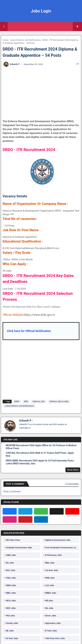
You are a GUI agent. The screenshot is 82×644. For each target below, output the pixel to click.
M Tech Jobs (12, 638)
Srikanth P (25, 421)
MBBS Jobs (51, 593)
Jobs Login (41, 11)
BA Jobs (10, 563)
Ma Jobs (49, 608)
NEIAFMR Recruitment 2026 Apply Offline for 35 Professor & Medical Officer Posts (41, 447)
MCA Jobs (11, 601)
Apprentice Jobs (53, 623)
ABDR (17, 402)
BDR (26, 402)
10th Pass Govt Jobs (55, 638)
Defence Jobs (39, 402)
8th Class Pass (13, 540)
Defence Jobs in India (59, 402)
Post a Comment (12, 492)
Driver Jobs (51, 616)
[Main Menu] (4, 27)
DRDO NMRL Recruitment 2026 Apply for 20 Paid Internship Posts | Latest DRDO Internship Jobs (40, 462)
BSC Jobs (11, 570)
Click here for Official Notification (29, 331)
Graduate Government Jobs (19, 548)
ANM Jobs (11, 555)
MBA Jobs (11, 593)
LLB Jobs (50, 585)
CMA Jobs (11, 578)
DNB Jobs (50, 578)
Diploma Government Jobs (58, 540)
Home (5, 40)
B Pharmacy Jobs (54, 555)
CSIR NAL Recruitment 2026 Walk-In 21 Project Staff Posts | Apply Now (40, 454)
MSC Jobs (11, 608)
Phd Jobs (10, 616)
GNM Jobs (11, 585)
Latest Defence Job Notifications (25, 40)
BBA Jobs (50, 563)
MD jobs (49, 601)
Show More (73, 470)
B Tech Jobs (51, 631)
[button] (77, 27)
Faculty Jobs (12, 623)
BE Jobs (10, 631)
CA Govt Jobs (52, 570)
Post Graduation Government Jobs (62, 548)
